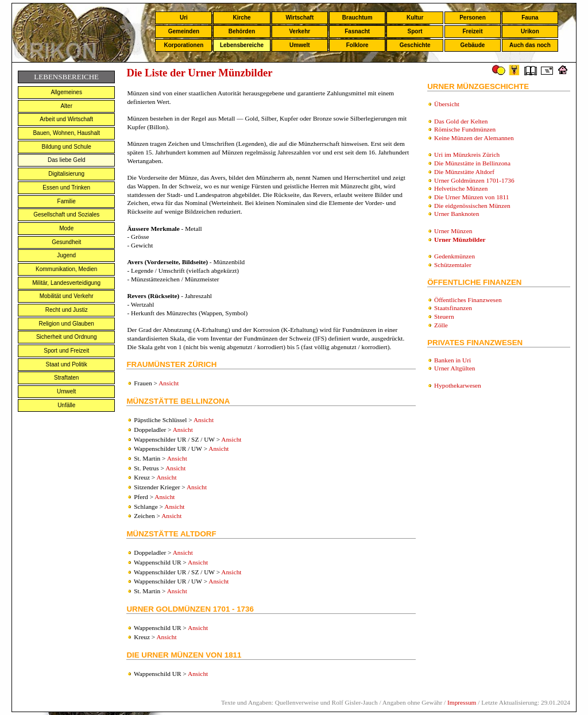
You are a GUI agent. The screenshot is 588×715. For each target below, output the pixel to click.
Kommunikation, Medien (66, 269)
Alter (66, 106)
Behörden (242, 31)
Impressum (462, 702)
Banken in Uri (452, 360)
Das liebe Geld (67, 160)
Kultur (415, 18)
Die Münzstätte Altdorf (464, 172)
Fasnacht (357, 31)
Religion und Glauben (67, 324)
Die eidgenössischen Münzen (472, 206)
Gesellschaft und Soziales (66, 214)
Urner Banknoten (457, 214)
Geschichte (415, 45)
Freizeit (472, 31)
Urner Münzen (453, 231)
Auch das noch (530, 45)
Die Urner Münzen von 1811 (471, 197)
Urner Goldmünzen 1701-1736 (474, 180)
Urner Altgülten (454, 368)
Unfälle (66, 405)
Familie (67, 201)
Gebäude (473, 45)
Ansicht (169, 383)
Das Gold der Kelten (461, 121)
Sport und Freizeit (66, 351)
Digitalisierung (66, 174)
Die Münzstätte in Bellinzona (472, 163)
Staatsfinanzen (453, 308)
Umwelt (300, 45)
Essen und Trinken (66, 188)
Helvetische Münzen (461, 188)
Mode (66, 228)
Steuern (444, 316)
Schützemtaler (453, 265)
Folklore (357, 45)
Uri (184, 18)
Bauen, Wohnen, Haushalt (66, 133)
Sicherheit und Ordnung (67, 337)
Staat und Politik (67, 364)
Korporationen (183, 45)
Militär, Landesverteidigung (66, 283)
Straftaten (66, 378)
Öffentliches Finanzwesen (468, 300)
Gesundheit (66, 242)
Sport (415, 31)
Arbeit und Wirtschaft (66, 119)
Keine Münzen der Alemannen (474, 138)
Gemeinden (184, 31)
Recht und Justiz (67, 310)
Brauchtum (357, 18)
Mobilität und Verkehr (67, 296)
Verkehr (299, 31)
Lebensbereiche (242, 45)
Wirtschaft (299, 18)
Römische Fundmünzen (465, 129)
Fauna (530, 18)
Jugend (66, 255)
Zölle (441, 325)
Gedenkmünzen (454, 256)
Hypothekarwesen (458, 385)
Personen (473, 18)
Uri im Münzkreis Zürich (467, 154)
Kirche (241, 18)
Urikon (530, 31)
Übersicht (447, 104)
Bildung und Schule (67, 147)
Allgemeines (66, 92)
